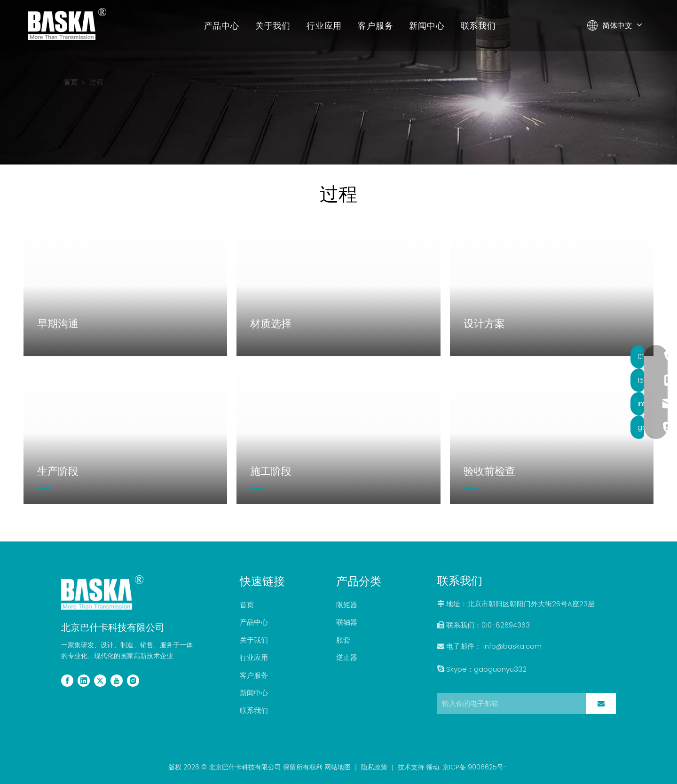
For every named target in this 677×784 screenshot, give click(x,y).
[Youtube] (117, 680)
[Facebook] (67, 680)
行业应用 (325, 26)
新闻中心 (427, 26)
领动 (433, 767)
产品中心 (222, 26)
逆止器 (347, 657)
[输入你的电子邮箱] (509, 703)
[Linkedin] (84, 680)
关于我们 (273, 26)
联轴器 (347, 622)
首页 (247, 605)
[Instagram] (133, 680)
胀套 (343, 640)
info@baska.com (512, 646)
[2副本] (102, 592)
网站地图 (338, 767)
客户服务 (376, 26)
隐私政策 (374, 767)
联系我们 (478, 26)
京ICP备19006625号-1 (476, 767)
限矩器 (347, 605)
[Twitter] (100, 680)
